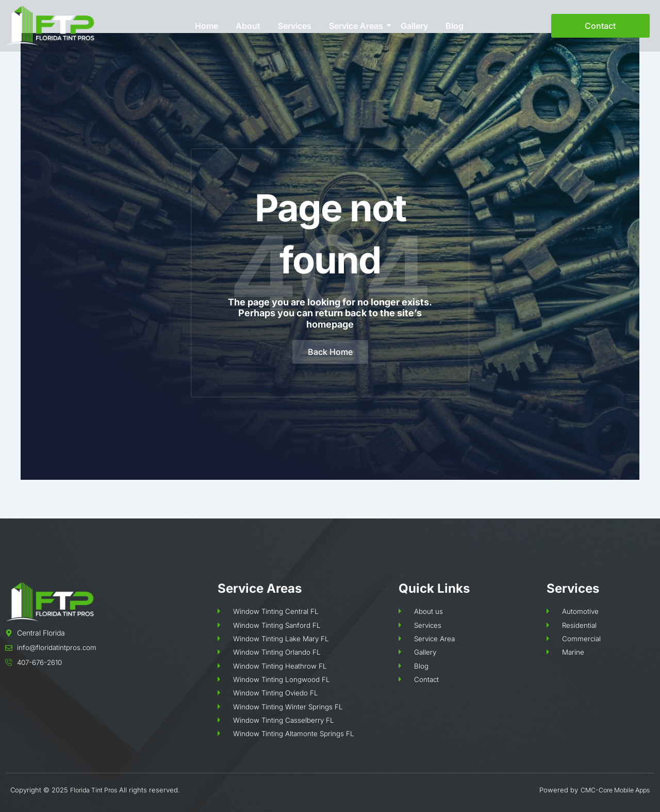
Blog (455, 26)
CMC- (583, 790)
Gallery (414, 26)
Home (207, 26)
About (248, 26)
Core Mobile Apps (621, 790)
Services (295, 26)
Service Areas (358, 26)
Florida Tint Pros (96, 790)
